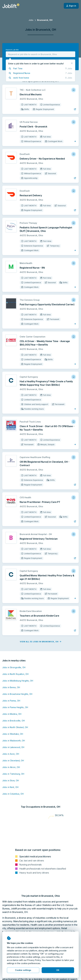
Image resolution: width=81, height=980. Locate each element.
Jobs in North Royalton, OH (15, 674)
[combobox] (41, 54)
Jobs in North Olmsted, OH (15, 727)
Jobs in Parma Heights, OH (15, 707)
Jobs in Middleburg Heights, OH (18, 681)
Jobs (31, 20)
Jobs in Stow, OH (11, 780)
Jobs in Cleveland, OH (13, 761)
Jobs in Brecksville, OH (14, 721)
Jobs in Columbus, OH (13, 794)
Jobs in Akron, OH (11, 767)
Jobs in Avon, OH (11, 754)
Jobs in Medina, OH (12, 714)
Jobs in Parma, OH (11, 701)
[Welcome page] (11, 6)
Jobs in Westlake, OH (13, 734)
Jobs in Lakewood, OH (13, 747)
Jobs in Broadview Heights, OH (17, 694)
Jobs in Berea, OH (11, 687)
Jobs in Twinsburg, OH (13, 774)
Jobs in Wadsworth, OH (14, 741)
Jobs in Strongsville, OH (14, 667)
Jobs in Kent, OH (10, 787)
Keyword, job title (12, 50)
